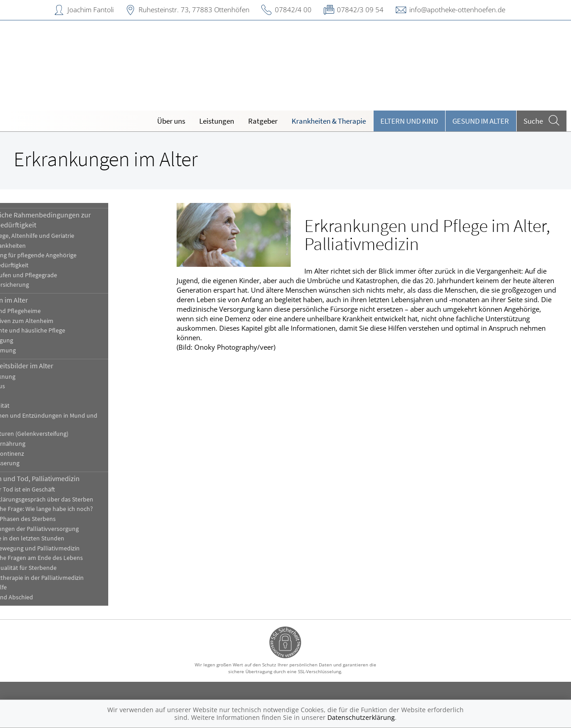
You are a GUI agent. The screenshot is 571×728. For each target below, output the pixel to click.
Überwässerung (36, 463)
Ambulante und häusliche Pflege (59, 330)
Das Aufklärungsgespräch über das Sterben (73, 499)
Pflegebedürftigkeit (41, 265)
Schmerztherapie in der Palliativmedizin (69, 578)
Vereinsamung (35, 350)
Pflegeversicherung (41, 285)
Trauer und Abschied (43, 597)
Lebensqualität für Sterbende (55, 568)
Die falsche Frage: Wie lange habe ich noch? (73, 509)
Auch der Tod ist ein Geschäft (54, 489)
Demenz (26, 396)
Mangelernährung (39, 444)
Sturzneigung (33, 340)
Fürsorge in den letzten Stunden (59, 538)
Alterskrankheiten (40, 246)
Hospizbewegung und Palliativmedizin (67, 548)
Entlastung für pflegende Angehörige (65, 255)
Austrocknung (34, 377)
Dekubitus (29, 386)
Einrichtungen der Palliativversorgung (66, 529)
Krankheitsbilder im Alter (53, 366)
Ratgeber (263, 121)
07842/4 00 (293, 10)
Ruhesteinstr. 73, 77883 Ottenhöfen (194, 10)
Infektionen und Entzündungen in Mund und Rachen (75, 420)
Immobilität (31, 406)
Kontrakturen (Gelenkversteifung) (61, 434)
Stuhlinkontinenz (39, 454)
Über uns (171, 121)
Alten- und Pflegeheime (47, 311)
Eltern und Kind (409, 121)
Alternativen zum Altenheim (53, 321)
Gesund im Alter (481, 121)
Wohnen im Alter (41, 300)
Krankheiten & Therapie (329, 121)
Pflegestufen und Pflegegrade (55, 275)
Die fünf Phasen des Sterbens (55, 519)
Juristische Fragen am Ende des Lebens (68, 558)
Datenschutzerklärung (361, 717)
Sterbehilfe (30, 587)
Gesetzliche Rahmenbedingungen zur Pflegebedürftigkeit (72, 220)
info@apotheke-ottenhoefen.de (457, 10)
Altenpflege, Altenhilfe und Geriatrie (64, 236)
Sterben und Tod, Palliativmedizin (67, 478)
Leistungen (217, 121)
